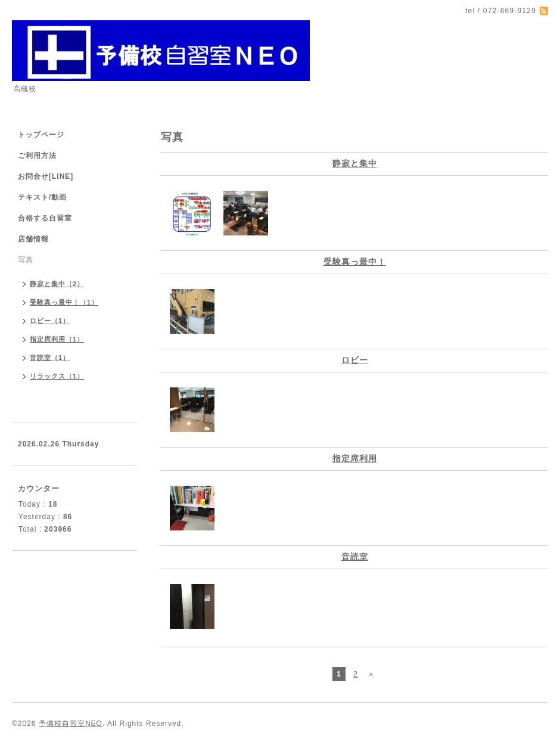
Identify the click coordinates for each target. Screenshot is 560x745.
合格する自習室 (45, 218)
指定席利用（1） (57, 339)
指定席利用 (355, 458)
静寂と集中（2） (57, 284)
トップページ (41, 135)
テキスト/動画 (42, 197)
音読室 (355, 557)
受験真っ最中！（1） (64, 302)
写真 (26, 260)
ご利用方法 (37, 156)
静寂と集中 (355, 163)
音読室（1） (50, 358)
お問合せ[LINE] (46, 176)
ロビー (355, 360)
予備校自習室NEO (71, 724)
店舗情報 (33, 239)
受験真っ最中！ (355, 262)
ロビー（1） (50, 321)
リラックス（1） (57, 376)
